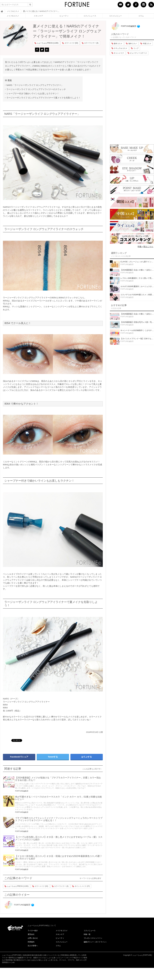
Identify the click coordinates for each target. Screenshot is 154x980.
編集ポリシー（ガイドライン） (95, 942)
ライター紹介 (33, 931)
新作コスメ (117, 44)
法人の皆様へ (33, 946)
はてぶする (87, 757)
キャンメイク (118, 53)
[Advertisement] (132, 99)
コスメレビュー (115, 16)
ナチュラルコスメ (119, 48)
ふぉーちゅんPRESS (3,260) (46, 43)
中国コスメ (146, 44)
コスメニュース (90, 16)
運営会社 (31, 934)
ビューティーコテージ (137, 53)
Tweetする (53, 757)
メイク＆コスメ (62, 931)
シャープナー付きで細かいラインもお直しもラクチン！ (33, 93)
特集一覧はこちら (145, 247)
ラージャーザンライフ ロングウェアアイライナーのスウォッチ (36, 89)
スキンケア (38, 16)
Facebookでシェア (19, 757)
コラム (141, 16)
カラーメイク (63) (70, 43)
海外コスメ (131, 44)
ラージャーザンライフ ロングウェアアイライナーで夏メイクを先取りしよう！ (43, 98)
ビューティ (64, 16)
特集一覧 (87, 934)
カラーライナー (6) (90, 43)
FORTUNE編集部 (22, 791)
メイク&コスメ (13, 16)
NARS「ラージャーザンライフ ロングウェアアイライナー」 (35, 85)
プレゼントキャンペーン (93, 938)
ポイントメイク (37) (81, 886)
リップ (135, 48)
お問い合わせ (33, 938)
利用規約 (31, 942)
